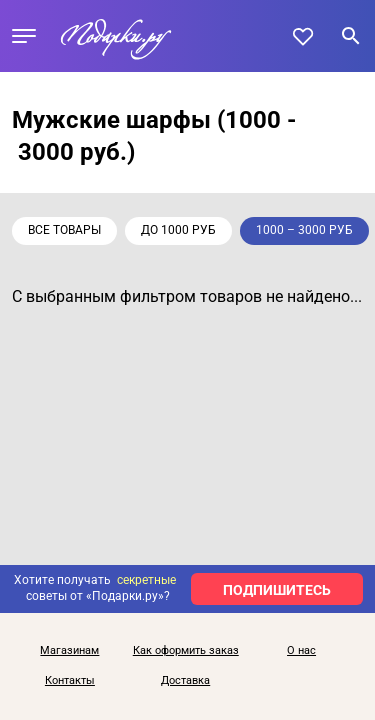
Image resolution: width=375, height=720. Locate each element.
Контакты (70, 681)
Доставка (185, 681)
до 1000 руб (178, 230)
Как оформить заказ (186, 651)
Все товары (64, 230)
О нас (301, 651)
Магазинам (69, 651)
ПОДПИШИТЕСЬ (277, 590)
